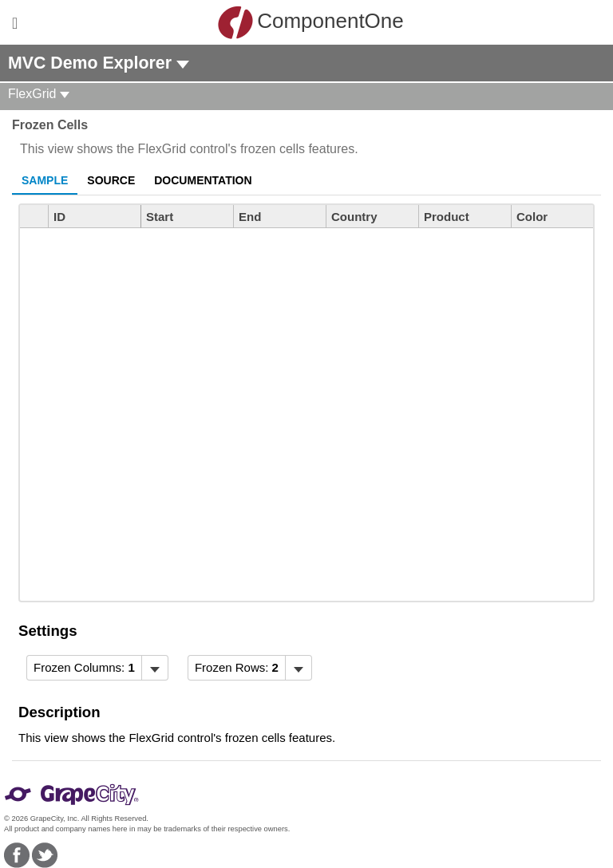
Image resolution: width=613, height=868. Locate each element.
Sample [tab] (45, 180)
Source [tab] (111, 180)
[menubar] (97, 668)
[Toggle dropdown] (154, 668)
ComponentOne (310, 22)
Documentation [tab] (203, 180)
